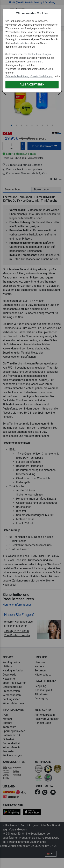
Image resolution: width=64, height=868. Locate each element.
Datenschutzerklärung (17, 76)
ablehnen (37, 62)
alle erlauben (22, 43)
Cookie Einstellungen (39, 54)
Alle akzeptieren (32, 85)
